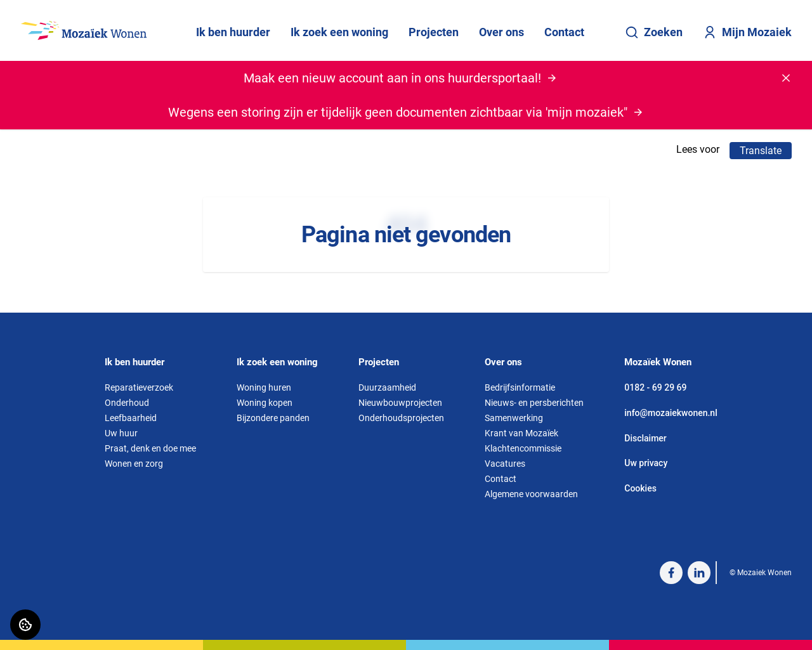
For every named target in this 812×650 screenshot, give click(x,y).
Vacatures (505, 464)
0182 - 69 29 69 (655, 387)
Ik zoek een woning (339, 32)
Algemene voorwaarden (531, 494)
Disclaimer (645, 438)
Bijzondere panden (273, 418)
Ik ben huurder (233, 32)
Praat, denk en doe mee (150, 448)
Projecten (434, 32)
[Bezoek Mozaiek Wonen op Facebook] (671, 573)
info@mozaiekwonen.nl (671, 413)
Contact (564, 32)
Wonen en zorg (134, 464)
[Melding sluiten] (786, 78)
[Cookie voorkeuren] (25, 625)
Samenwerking (514, 418)
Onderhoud (127, 403)
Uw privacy (646, 463)
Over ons (501, 32)
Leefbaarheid (131, 418)
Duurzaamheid (387, 387)
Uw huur (121, 433)
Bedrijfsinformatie (520, 387)
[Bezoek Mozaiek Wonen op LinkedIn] (699, 573)
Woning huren (264, 387)
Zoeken (654, 32)
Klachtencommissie (523, 448)
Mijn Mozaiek (747, 32)
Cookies (640, 488)
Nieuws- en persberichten (534, 403)
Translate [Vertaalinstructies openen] (761, 151)
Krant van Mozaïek (521, 433)
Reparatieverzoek (139, 387)
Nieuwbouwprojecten (400, 403)
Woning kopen (265, 403)
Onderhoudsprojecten (401, 418)
